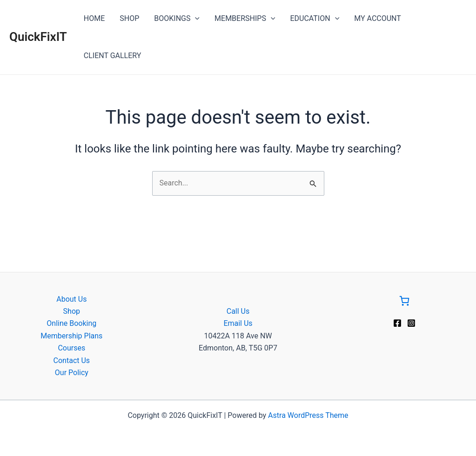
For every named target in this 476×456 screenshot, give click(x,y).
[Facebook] (397, 323)
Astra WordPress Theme (308, 415)
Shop (72, 311)
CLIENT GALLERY (113, 56)
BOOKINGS (177, 19)
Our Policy (72, 373)
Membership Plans (71, 336)
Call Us (238, 311)
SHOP (129, 18)
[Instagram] (411, 323)
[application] (195, 19)
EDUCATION (315, 19)
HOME (94, 18)
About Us (71, 299)
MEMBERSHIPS (245, 19)
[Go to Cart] (404, 303)
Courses (71, 348)
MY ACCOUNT (378, 18)
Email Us (238, 323)
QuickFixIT (38, 37)
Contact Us (72, 360)
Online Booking (71, 323)
